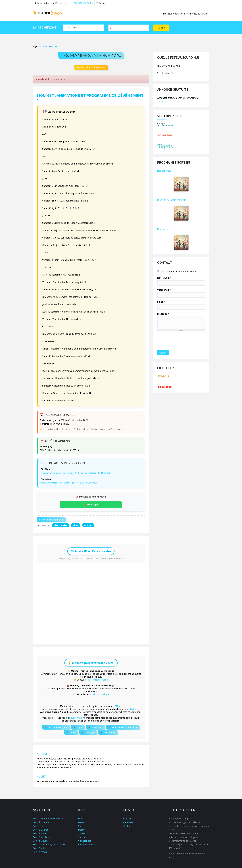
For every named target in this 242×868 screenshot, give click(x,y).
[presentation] (181, 341)
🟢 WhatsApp (91, 504)
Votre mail (164, 290)
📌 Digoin (78, 727)
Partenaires (129, 822)
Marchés (83, 829)
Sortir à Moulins (41, 840)
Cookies (127, 818)
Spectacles (84, 837)
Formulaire (163, 102)
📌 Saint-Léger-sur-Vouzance (123, 727)
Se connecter (42, 3)
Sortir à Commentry (43, 822)
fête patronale (164, 171)
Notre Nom (164, 278)
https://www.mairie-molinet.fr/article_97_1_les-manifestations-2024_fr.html (76, 473)
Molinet (54, 46)
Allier (45, 46)
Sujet (161, 302)
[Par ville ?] (129, 28)
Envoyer (163, 353)
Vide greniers (85, 840)
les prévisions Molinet (98, 679)
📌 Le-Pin (71, 732)
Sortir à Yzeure (40, 852)
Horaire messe (165, 229)
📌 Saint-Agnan (108, 732)
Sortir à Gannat (41, 829)
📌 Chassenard (96, 727)
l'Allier (118, 706)
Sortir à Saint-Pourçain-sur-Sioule (50, 844)
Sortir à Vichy (40, 848)
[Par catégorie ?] (83, 28)
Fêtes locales (61, 525)
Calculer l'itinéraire (101, 694)
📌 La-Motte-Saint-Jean (56, 727)
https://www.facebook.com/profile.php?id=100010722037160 (70, 483)
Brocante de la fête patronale (172, 200)
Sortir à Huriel (40, 833)
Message (163, 314)
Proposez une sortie (82, 3)
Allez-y (161, 28)
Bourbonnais (76, 717)
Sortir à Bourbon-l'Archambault (49, 818)
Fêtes (81, 818)
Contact (101, 3)
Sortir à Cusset (40, 826)
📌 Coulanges (88, 732)
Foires (81, 822)
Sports (81, 826)
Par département (87, 844)
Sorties (82, 833)
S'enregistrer (60, 3)
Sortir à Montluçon (42, 837)
